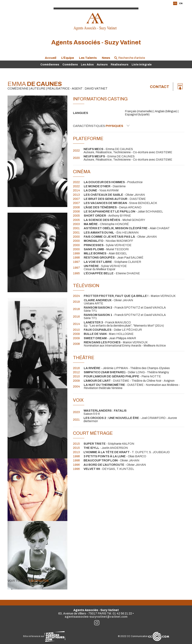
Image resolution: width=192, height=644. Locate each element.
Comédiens (70, 64)
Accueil (51, 58)
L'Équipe (68, 58)
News (106, 58)
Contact (160, 87)
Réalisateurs (120, 64)
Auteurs (102, 64)
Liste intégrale (142, 64)
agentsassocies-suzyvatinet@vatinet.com (96, 617)
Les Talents (88, 58)
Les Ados (87, 64)
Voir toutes (31, 581)
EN (181, 3)
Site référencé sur (44, 636)
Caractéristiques (101, 126)
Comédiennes (50, 64)
